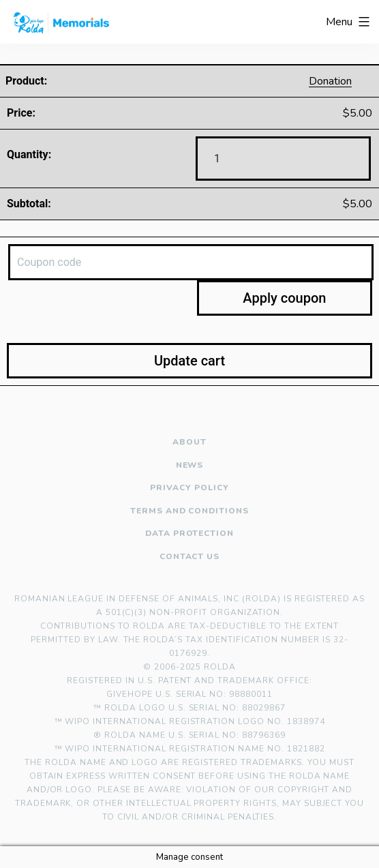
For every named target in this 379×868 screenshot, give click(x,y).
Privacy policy (189, 488)
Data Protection (189, 534)
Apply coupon (284, 298)
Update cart (189, 361)
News (190, 465)
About (189, 442)
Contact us (190, 556)
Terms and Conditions (189, 511)
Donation (330, 81)
